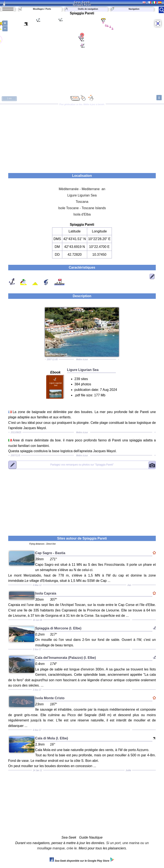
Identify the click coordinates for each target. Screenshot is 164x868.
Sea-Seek (82, 2)
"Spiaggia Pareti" (82, 465)
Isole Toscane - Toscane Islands (82, 208)
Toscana (82, 202)
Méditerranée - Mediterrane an (82, 189)
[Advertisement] (82, 137)
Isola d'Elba (82, 214)
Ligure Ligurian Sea (82, 195)
